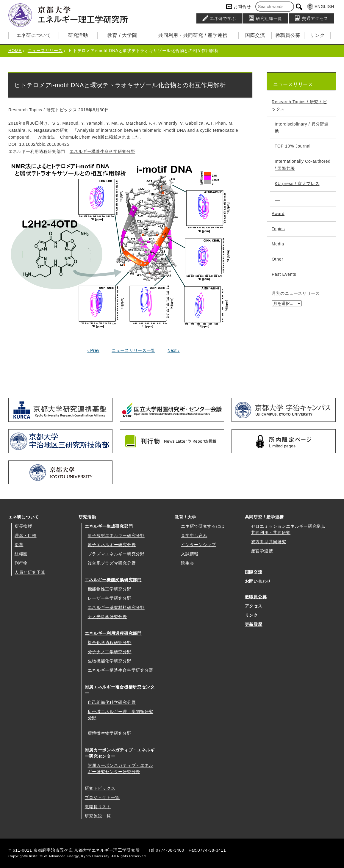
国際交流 (255, 35)
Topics (278, 229)
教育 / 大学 (186, 517)
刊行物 (21, 563)
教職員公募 (288, 35)
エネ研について (34, 35)
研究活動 (78, 35)
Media (278, 244)
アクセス (254, 606)
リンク (317, 35)
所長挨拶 (23, 526)
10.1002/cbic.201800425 (44, 144)
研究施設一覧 (98, 816)
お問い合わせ (258, 581)
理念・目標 (26, 535)
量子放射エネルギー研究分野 (116, 535)
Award (278, 214)
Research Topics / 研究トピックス (299, 105)
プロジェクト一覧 (102, 798)
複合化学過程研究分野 (110, 643)
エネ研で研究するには (203, 526)
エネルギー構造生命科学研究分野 (103, 151)
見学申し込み (194, 535)
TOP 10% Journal (293, 146)
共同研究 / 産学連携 (264, 517)
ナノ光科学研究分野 (107, 617)
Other (277, 259)
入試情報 (190, 554)
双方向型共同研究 (269, 542)
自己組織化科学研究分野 (112, 702)
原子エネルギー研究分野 (112, 545)
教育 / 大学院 (122, 35)
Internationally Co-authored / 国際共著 (303, 165)
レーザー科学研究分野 (110, 598)
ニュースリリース (45, 51)
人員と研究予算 (30, 572)
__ (277, 199)
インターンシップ (198, 545)
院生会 (187, 563)
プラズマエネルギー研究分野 (116, 554)
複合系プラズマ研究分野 (112, 563)
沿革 (19, 545)
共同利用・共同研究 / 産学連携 (193, 35)
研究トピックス (100, 788)
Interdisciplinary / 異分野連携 (302, 128)
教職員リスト (98, 807)
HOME (15, 51)
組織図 (21, 554)
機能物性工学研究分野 (110, 589)
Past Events (284, 274)
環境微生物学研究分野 (110, 733)
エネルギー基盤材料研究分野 (116, 607)
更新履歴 (254, 624)
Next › (174, 350)
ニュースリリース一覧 (133, 350)
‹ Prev (93, 350)
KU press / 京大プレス (297, 184)
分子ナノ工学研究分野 (110, 652)
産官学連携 (262, 551)
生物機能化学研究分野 (110, 661)
